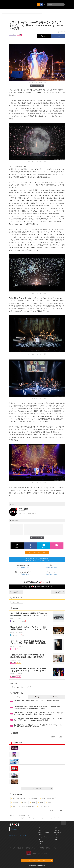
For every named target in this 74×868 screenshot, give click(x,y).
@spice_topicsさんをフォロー (18, 836)
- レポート (57, 835)
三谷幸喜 (15, 803)
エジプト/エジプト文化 (47, 799)
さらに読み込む (42, 789)
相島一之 (24, 803)
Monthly (56, 697)
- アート (40, 839)
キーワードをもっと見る (57, 811)
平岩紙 (41, 803)
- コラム (56, 837)
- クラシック (41, 835)
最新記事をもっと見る (57, 737)
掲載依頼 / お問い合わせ (32, 848)
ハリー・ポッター (43, 806)
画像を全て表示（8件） (37, 86)
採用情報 (42, 848)
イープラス (13, 815)
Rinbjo (49, 803)
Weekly (37, 697)
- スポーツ (41, 842)
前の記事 (14, 592)
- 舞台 (40, 830)
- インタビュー (58, 832)
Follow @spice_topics (23, 567)
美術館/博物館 (33, 799)
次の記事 (60, 592)
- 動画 (56, 828)
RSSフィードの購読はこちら (38, 552)
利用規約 (48, 848)
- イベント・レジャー (44, 832)
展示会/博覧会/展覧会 (18, 799)
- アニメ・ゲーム (43, 837)
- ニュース (57, 830)
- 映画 (40, 844)
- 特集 (56, 839)
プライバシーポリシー (58, 848)
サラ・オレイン (17, 602)
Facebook (15, 829)
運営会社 (13, 848)
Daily (18, 697)
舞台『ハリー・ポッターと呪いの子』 (23, 806)
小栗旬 (33, 803)
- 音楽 (40, 828)
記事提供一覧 (20, 848)
